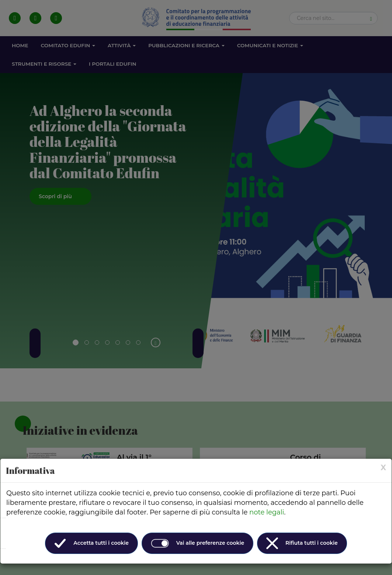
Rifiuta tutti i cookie (302, 543)
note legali (267, 512)
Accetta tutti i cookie (91, 543)
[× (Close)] (383, 467)
